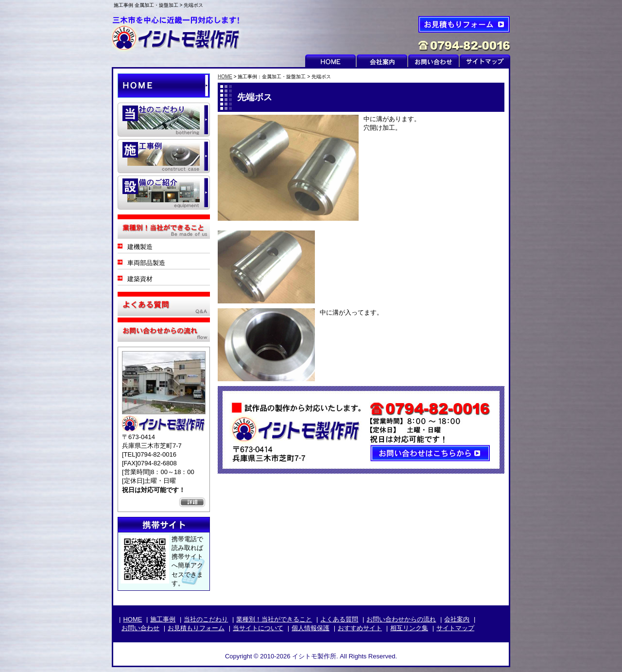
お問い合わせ (433, 61)
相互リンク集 (409, 628)
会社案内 (382, 61)
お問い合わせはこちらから (361, 430)
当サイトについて (258, 628)
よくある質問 (164, 304)
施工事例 (163, 619)
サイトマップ (485, 61)
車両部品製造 (146, 263)
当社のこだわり (206, 619)
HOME (330, 61)
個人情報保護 (311, 628)
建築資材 (140, 279)
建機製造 (140, 247)
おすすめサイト (360, 628)
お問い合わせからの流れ (164, 330)
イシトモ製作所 (180, 33)
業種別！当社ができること (274, 619)
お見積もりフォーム (452, 33)
